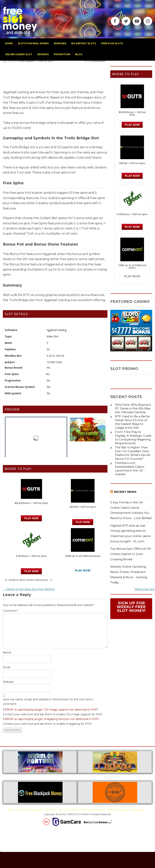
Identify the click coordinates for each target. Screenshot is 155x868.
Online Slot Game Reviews (28, 580)
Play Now (31, 518)
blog (79, 54)
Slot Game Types (68, 810)
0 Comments (97, 61)
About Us (123, 810)
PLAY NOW (83, 522)
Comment (11, 611)
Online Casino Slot (19, 54)
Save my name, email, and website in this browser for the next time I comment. (48, 702)
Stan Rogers (26, 61)
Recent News (125, 492)
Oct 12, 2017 (46, 61)
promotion (62, 54)
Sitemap (111, 810)
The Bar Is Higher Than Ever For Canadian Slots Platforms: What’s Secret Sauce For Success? (133, 453)
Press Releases (138, 810)
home (9, 43)
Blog (11, 810)
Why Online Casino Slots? (29, 810)
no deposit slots (84, 43)
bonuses (60, 43)
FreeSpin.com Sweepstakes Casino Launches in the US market (130, 468)
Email (7, 667)
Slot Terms (51, 810)
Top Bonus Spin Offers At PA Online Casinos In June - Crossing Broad (131, 554)
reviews (43, 54)
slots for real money (33, 43)
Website (8, 682)
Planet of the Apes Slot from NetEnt (29, 589)
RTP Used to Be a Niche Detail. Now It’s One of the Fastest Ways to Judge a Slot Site (132, 422)
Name (7, 653)
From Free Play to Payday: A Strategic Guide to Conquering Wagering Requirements (133, 437)
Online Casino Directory (92, 810)
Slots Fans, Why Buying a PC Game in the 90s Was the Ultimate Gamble (133, 408)
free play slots (112, 43)
